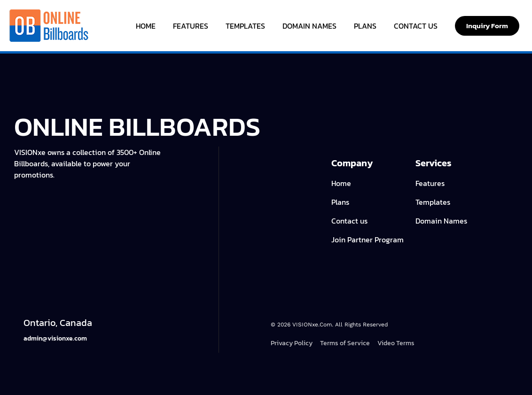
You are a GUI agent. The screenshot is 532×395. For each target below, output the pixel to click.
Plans (365, 26)
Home (146, 26)
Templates (245, 26)
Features (191, 26)
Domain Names (309, 26)
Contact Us (416, 26)
